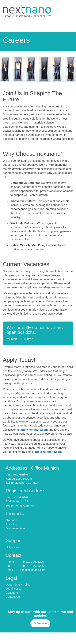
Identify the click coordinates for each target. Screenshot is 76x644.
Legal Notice (14, 588)
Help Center (13, 547)
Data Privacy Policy (18, 585)
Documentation (15, 528)
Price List (12, 524)
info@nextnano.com (56, 287)
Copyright (12, 593)
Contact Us (13, 597)
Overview (12, 520)
